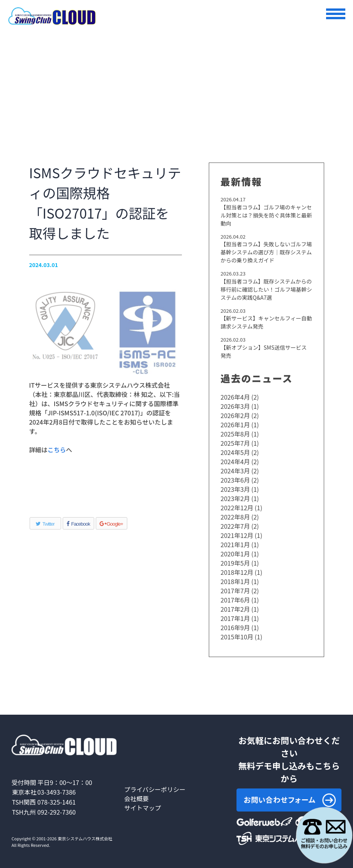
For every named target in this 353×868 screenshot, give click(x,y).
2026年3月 (235, 406)
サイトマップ (143, 808)
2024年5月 (235, 452)
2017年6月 (235, 600)
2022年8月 (235, 517)
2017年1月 (235, 618)
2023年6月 (235, 480)
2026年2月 (235, 415)
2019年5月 (235, 563)
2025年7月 (235, 443)
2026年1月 (235, 425)
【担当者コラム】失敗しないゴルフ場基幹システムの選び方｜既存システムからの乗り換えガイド (266, 252)
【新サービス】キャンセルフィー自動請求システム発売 (266, 322)
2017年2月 (235, 609)
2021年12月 (237, 535)
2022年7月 (235, 526)
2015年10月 (237, 637)
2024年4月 (235, 461)
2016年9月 (235, 627)
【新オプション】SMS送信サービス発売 (264, 351)
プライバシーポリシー (155, 789)
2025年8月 (235, 434)
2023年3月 (235, 489)
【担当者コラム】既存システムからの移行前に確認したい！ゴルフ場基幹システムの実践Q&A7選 (266, 289)
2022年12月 (237, 508)
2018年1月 (235, 581)
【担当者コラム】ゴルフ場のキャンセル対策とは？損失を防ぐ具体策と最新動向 (266, 215)
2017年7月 (235, 591)
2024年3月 (235, 471)
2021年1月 (235, 544)
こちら (57, 450)
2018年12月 (237, 572)
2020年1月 (235, 554)
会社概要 (137, 798)
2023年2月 (235, 498)
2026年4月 (235, 397)
